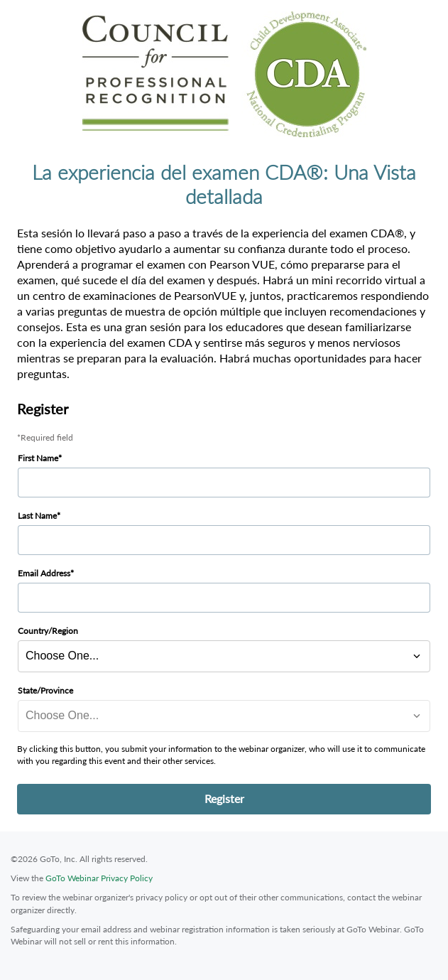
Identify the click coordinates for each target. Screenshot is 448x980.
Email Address (44, 573)
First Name (38, 458)
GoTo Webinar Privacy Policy (99, 878)
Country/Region (48, 631)
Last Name (37, 516)
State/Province (45, 690)
